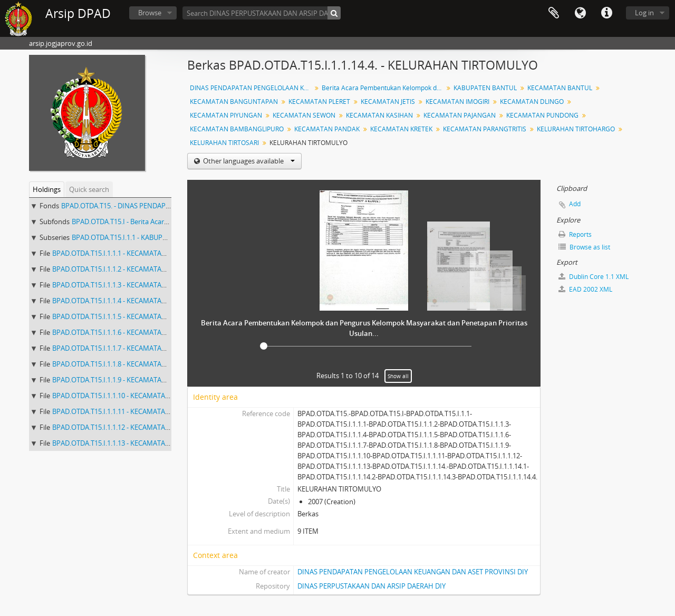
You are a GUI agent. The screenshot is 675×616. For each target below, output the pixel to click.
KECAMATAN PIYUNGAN (226, 115)
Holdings (47, 189)
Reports (575, 234)
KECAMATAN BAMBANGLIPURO (237, 129)
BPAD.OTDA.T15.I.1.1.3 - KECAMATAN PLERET (122, 285)
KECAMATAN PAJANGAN (460, 115)
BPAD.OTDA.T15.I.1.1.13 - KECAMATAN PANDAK (126, 443)
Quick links (606, 13)
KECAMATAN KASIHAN (379, 115)
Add (575, 204)
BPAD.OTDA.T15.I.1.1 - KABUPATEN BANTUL (139, 237)
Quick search (89, 189)
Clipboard (554, 13)
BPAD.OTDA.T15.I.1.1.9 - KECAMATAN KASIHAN (125, 380)
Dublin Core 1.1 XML (594, 277)
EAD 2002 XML (585, 289)
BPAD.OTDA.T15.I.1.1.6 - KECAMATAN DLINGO (123, 332)
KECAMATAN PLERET (319, 102)
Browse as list (584, 247)
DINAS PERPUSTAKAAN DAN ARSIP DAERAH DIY (372, 586)
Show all (398, 376)
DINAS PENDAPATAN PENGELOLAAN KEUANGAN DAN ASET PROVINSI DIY (413, 572)
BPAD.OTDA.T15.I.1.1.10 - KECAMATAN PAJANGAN (129, 396)
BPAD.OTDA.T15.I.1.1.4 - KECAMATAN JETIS (118, 301)
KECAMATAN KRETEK (401, 129)
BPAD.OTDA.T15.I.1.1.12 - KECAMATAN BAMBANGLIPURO (141, 427)
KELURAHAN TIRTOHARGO (576, 129)
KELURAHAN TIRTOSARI (224, 143)
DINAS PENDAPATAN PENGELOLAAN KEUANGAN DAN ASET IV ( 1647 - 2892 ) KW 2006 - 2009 (252, 88)
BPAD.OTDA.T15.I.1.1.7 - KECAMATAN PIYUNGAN (127, 348)
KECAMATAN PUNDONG (542, 115)
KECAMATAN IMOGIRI (457, 102)
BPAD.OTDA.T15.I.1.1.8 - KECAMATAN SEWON (122, 364)
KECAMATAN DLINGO (532, 102)
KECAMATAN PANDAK (327, 129)
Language (580, 13)
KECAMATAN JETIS (388, 102)
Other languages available (248, 161)
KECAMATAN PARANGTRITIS (485, 129)
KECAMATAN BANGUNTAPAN (234, 102)
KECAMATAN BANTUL (560, 88)
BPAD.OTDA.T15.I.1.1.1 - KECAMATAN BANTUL (123, 253)
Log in (644, 13)
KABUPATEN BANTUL (485, 88)
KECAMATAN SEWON (304, 115)
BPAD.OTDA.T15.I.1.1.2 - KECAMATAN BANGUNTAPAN (135, 269)
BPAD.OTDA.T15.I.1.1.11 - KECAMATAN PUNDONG (129, 411)
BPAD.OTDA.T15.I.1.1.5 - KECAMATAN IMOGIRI (124, 316)
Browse (150, 13)
